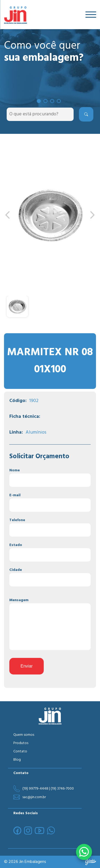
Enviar (27, 666)
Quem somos (24, 735)
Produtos (21, 743)
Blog (17, 760)
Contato (20, 751)
